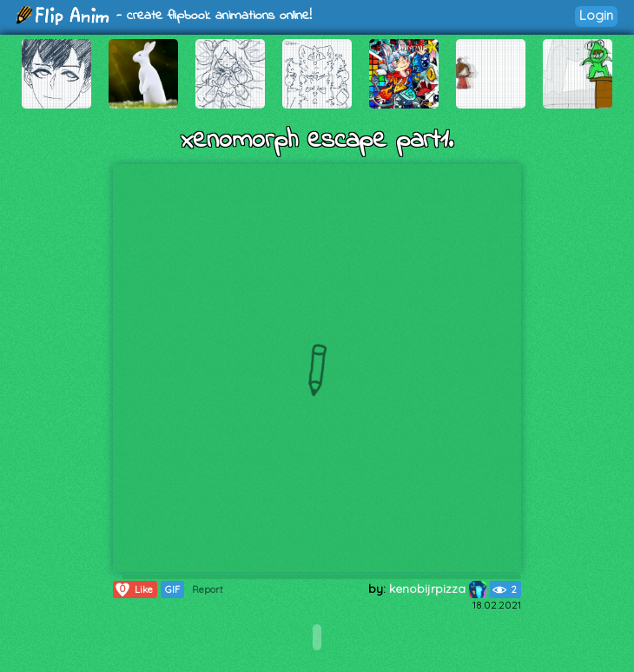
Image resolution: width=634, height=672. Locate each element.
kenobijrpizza (438, 589)
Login (596, 15)
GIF (172, 590)
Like (133, 590)
